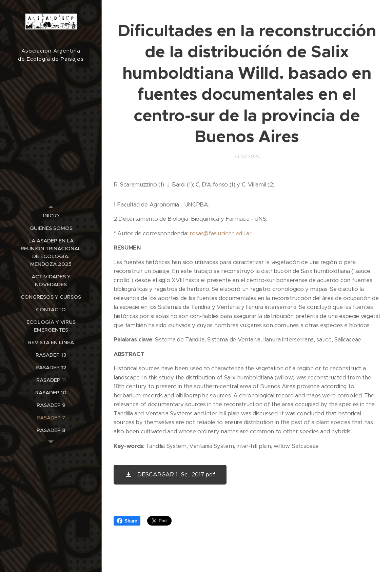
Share (127, 521)
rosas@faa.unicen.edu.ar (221, 233)
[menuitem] (51, 215)
